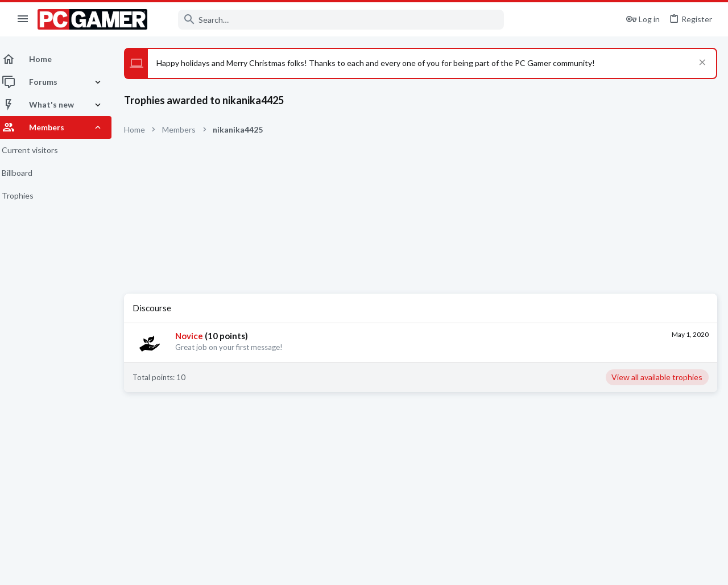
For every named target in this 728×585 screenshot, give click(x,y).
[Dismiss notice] (700, 63)
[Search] (333, 20)
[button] (23, 19)
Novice (196, 336)
